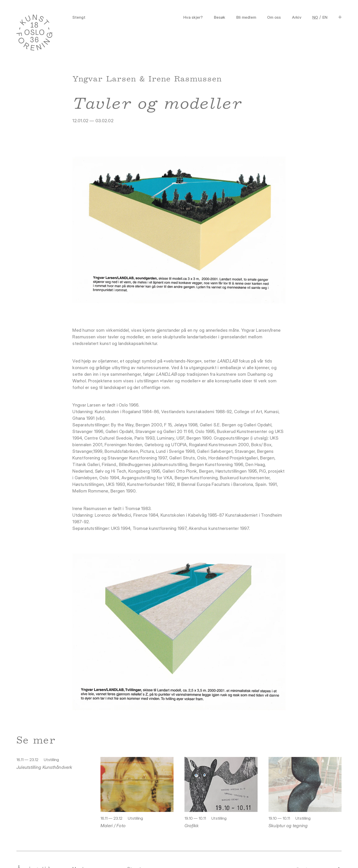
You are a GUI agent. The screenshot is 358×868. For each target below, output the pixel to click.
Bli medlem (246, 17)
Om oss (274, 17)
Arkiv (297, 17)
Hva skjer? (193, 17)
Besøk (220, 17)
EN (325, 17)
